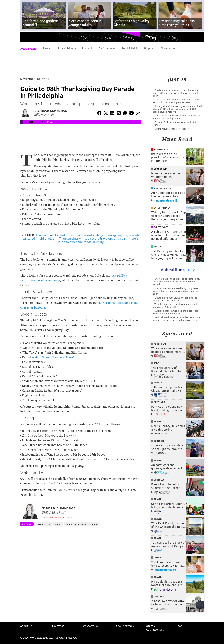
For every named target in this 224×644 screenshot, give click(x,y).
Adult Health (161, 344)
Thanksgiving (35, 122)
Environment (162, 149)
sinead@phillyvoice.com (57, 517)
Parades (52, 122)
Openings (159, 402)
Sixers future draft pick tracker (171, 129)
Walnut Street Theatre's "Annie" (53, 357)
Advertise (58, 626)
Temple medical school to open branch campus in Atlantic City (175, 305)
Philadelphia (72, 524)
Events (151, 37)
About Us (26, 626)
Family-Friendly (67, 48)
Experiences (161, 227)
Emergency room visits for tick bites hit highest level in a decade (175, 299)
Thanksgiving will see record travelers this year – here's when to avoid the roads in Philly (98, 240)
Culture (129, 37)
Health (106, 37)
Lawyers (159, 596)
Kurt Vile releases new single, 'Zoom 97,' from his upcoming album (176, 117)
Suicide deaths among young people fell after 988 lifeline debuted (176, 312)
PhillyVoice (44, 39)
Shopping (149, 48)
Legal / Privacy (124, 626)
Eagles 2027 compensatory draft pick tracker (174, 123)
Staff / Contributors (155, 628)
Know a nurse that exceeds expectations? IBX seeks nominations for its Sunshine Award (176, 281)
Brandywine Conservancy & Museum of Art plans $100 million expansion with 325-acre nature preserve (177, 109)
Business (159, 441)
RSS (180, 626)
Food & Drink (130, 48)
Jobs (156, 363)
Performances (107, 48)
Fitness (47, 48)
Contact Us (90, 626)
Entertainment (163, 208)
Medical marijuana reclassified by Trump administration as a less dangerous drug (176, 319)
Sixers (158, 247)
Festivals (88, 48)
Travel (158, 421)
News (84, 37)
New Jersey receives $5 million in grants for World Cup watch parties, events (176, 101)
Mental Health (162, 188)
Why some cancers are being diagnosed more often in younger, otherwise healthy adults (176, 291)
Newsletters (168, 48)
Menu (26, 39)
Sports (173, 37)
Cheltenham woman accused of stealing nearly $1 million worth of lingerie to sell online (176, 93)
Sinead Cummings (52, 111)
